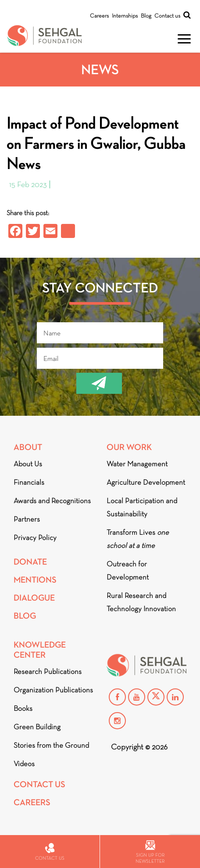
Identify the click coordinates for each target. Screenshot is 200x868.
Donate (30, 562)
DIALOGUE (34, 598)
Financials (29, 482)
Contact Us (39, 784)
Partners (27, 519)
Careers (99, 16)
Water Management (137, 464)
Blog (146, 16)
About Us (28, 464)
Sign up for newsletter (150, 852)
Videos (24, 764)
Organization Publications (53, 690)
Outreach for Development (128, 571)
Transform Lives (138, 539)
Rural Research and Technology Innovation (141, 602)
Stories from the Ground (51, 745)
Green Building (37, 727)
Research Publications (48, 672)
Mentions (35, 580)
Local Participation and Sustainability (142, 507)
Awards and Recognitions (52, 501)
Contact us (167, 16)
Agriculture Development (146, 482)
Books (23, 708)
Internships (125, 16)
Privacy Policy (35, 538)
